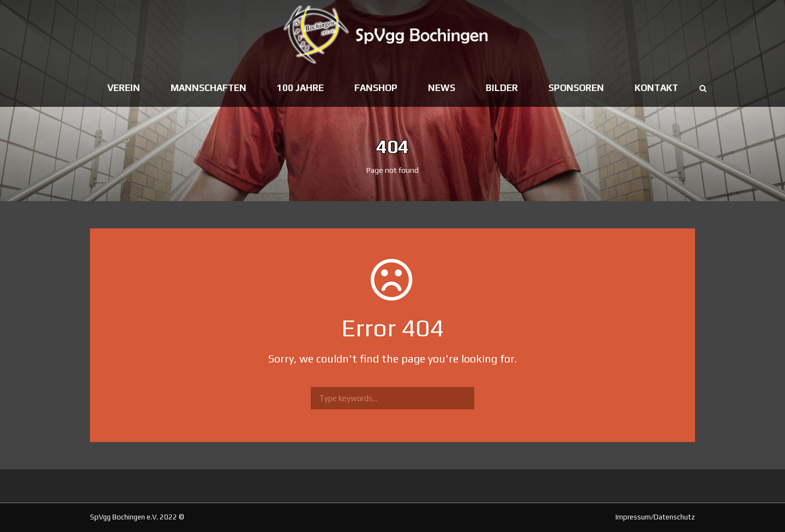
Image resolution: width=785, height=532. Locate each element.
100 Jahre (300, 88)
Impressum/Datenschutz (655, 517)
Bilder (502, 88)
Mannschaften (209, 88)
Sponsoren (576, 88)
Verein (124, 88)
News (442, 88)
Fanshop (376, 88)
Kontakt (656, 88)
